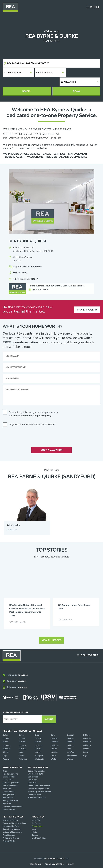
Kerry (69, 741)
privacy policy (44, 408)
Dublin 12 (87, 734)
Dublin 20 (6, 741)
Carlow (5, 728)
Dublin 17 (71, 738)
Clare (37, 728)
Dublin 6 (70, 731)
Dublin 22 (23, 741)
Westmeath (39, 752)
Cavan (21, 728)
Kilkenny (6, 745)
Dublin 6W (87, 731)
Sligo (85, 748)
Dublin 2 (6, 731)
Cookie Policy (36, 857)
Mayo (5, 748)
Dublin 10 (55, 734)
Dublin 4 (38, 731)
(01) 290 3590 (20, 264)
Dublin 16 (55, 738)
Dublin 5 (54, 731)
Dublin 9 (38, 734)
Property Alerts (87, 302)
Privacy (70, 857)
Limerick (54, 745)
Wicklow (70, 752)
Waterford (23, 752)
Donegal (70, 728)
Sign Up (49, 712)
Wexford (54, 752)
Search (27, 82)
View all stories (51, 633)
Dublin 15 (39, 738)
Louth (85, 745)
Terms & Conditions (54, 857)
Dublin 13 (6, 738)
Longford (71, 745)
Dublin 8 (22, 734)
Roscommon (72, 748)
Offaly (53, 748)
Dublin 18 (87, 738)
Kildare (86, 741)
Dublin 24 (39, 741)
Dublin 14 (23, 738)
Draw (76, 82)
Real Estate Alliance (55, 851)
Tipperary (6, 752)
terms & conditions (22, 408)
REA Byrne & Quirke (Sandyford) (28, 63)
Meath (21, 748)
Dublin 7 (6, 734)
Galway (54, 741)
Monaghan (39, 748)
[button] (83, 73)
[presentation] (23, 427)
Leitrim (38, 745)
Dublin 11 (71, 734)
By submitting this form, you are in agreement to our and (33, 407)
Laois (21, 745)
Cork (53, 728)
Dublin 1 (86, 728)
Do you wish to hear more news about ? (32, 417)
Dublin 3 (22, 731)
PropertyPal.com (62, 862)
